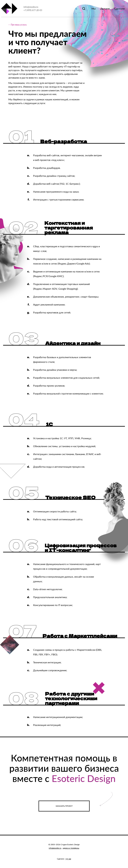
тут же (68, 859)
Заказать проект (64, 806)
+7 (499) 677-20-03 (33, 10)
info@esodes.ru (31, 7)
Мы (94, 8)
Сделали (119, 8)
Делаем (105, 8)
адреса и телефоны (71, 848)
